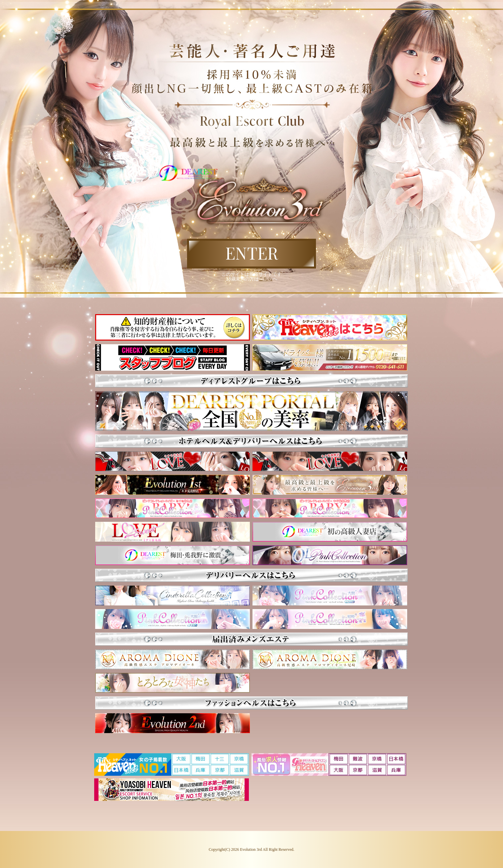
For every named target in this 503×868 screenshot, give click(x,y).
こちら (266, 279)
